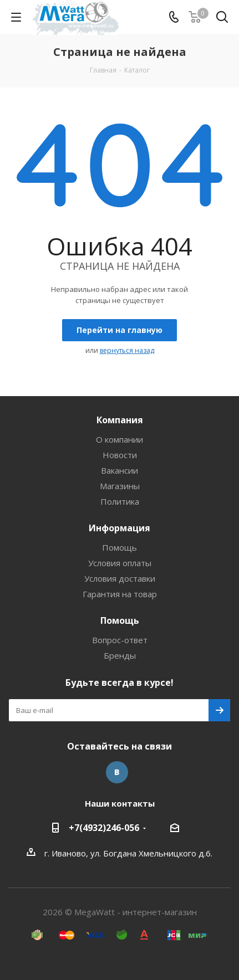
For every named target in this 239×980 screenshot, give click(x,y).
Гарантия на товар (120, 594)
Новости (120, 455)
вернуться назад (127, 350)
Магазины (120, 486)
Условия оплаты (120, 563)
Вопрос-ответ (120, 640)
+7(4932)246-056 (104, 828)
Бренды (120, 655)
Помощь (119, 547)
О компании (119, 439)
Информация (119, 528)
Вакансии (119, 470)
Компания (120, 420)
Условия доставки (120, 578)
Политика (120, 501)
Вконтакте (117, 772)
